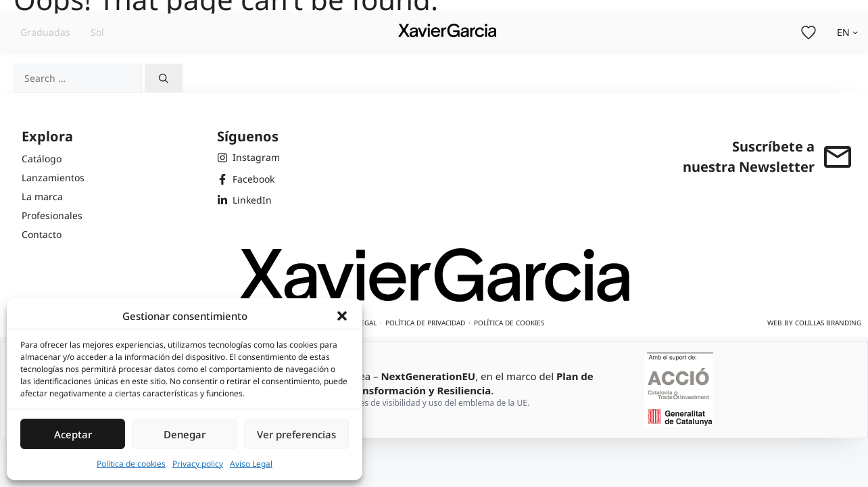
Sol (97, 32)
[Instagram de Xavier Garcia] (248, 158)
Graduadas (45, 32)
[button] (342, 316)
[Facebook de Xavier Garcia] (248, 179)
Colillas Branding (828, 323)
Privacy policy (198, 464)
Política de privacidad (425, 323)
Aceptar (73, 434)
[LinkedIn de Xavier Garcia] (248, 200)
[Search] (164, 78)
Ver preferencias (296, 434)
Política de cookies (131, 464)
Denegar (185, 434)
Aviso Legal (251, 464)
